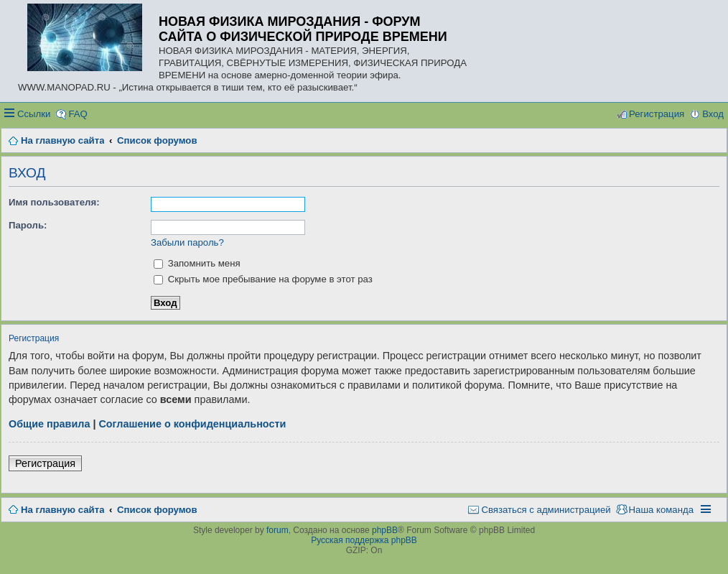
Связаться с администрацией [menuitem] (546, 510)
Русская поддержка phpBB (364, 540)
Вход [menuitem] (713, 114)
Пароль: (28, 225)
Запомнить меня (197, 263)
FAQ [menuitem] (78, 114)
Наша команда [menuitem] (661, 510)
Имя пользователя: (54, 202)
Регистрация (45, 463)
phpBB (385, 530)
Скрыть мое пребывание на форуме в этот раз (263, 279)
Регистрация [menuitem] (657, 114)
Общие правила (49, 424)
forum (277, 530)
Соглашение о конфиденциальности (192, 424)
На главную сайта (62, 510)
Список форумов (157, 510)
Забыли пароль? (187, 242)
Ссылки (34, 114)
